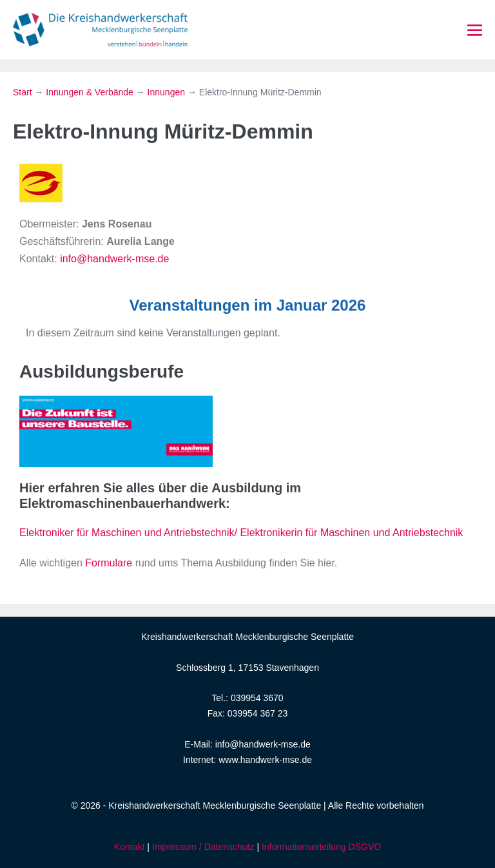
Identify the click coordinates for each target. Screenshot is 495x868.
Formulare (109, 563)
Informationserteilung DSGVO (321, 847)
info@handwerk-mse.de (114, 259)
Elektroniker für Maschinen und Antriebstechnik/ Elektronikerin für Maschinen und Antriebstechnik (241, 533)
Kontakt (129, 847)
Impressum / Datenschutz (203, 847)
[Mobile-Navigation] (475, 31)
